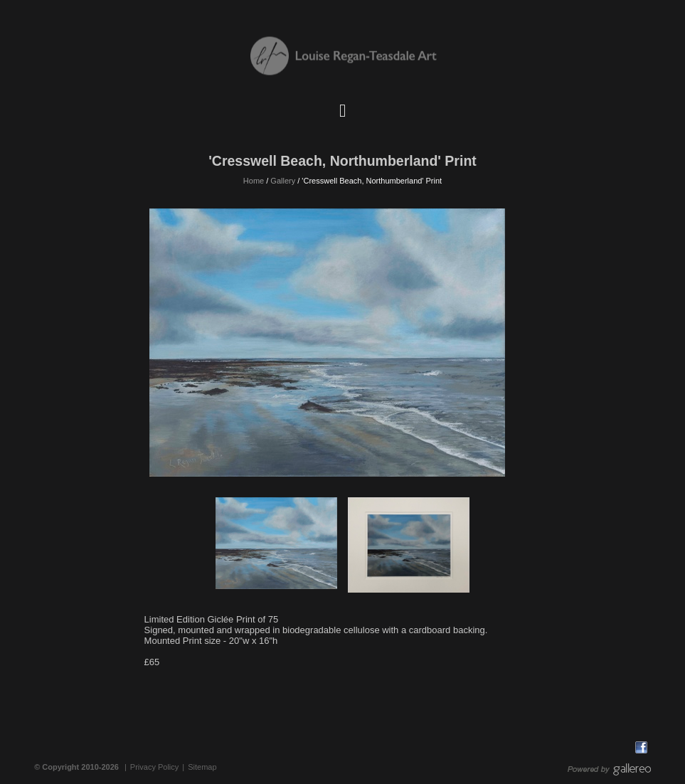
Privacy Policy (154, 767)
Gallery (283, 181)
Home (254, 181)
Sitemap (202, 767)
